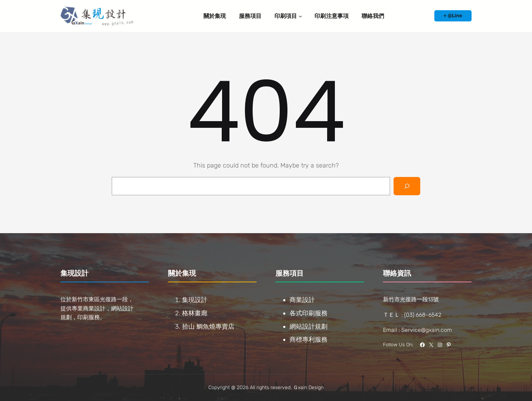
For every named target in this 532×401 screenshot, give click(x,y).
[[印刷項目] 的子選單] (300, 16)
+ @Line (453, 16)
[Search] (407, 186)
